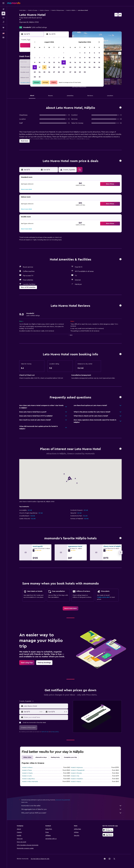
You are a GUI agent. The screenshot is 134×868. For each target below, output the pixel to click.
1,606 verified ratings (39, 27)
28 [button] (59, 72)
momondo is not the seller (71, 806)
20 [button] (54, 67)
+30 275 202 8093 (26, 25)
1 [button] (64, 53)
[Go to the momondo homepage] (14, 3)
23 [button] (35, 72)
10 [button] (40, 62)
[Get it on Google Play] (108, 830)
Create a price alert (103, 597)
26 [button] (49, 72)
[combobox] (46, 706)
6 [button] (54, 58)
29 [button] (64, 72)
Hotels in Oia (75, 776)
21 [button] (59, 67)
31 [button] (40, 77)
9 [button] (35, 62)
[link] (71, 608)
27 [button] (54, 72)
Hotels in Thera (27, 770)
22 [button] (64, 67)
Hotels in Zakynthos (28, 779)
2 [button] (35, 58)
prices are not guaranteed (63, 800)
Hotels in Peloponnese (58, 10)
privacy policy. (55, 732)
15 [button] (64, 62)
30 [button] (35, 77)
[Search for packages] (3, 22)
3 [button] (40, 58)
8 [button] (64, 58)
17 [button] (40, 67)
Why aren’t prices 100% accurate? (71, 813)
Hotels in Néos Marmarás (30, 782)
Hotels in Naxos (76, 782)
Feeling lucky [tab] (55, 757)
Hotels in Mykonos (77, 768)
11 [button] (44, 62)
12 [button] (49, 62)
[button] (3, 3)
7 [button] (59, 58)
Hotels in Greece (44, 10)
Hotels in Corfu (27, 776)
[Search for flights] (3, 9)
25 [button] (44, 72)
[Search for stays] (3, 13)
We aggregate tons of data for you (71, 809)
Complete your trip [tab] (70, 757)
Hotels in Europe (33, 10)
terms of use (45, 732)
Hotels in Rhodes (76, 773)
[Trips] (3, 28)
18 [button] (44, 67)
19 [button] (49, 67)
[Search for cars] (3, 18)
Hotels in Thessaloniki (78, 770)
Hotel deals (22, 10)
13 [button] (54, 62)
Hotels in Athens (27, 768)
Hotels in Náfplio (71, 10)
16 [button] (35, 67)
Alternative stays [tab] (41, 757)
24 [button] (40, 72)
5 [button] (49, 58)
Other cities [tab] (27, 757)
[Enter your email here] (46, 717)
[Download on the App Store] (108, 835)
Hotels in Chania (27, 773)
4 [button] (44, 58)
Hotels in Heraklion (77, 779)
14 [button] (59, 62)
